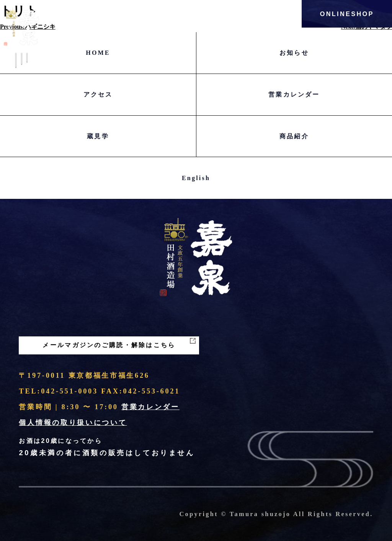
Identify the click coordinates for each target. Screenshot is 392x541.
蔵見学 (98, 136)
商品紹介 (294, 136)
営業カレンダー (294, 94)
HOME (98, 53)
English (196, 178)
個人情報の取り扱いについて (73, 423)
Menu (21, 66)
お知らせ (294, 53)
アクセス (98, 94)
